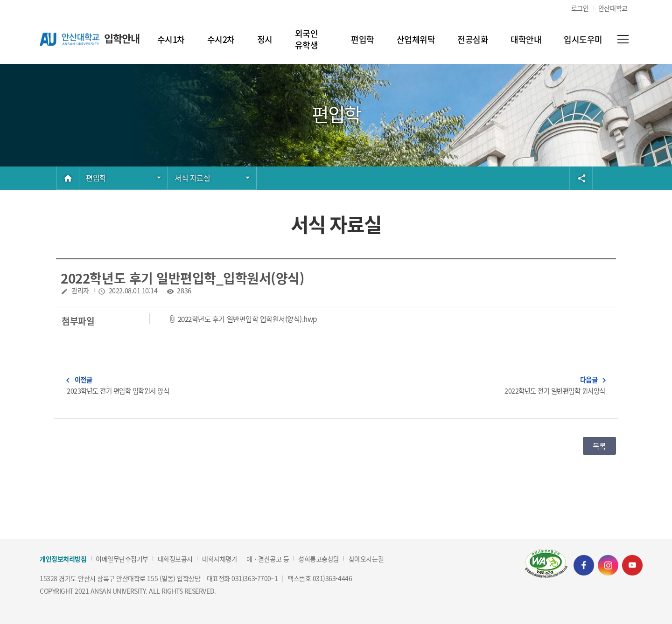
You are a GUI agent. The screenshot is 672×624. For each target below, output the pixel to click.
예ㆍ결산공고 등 (268, 559)
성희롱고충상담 (319, 559)
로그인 (580, 8)
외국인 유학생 (312, 39)
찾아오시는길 (366, 559)
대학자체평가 (220, 559)
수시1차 (171, 39)
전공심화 (473, 39)
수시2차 (221, 39)
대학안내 (526, 39)
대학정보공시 (175, 559)
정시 (265, 39)
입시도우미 (583, 39)
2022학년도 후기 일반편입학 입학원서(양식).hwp (247, 319)
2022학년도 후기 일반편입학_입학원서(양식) (182, 278)
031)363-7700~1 (255, 578)
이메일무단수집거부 (122, 559)
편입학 (363, 39)
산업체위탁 (416, 39)
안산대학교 (613, 8)
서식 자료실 (192, 178)
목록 (599, 446)
